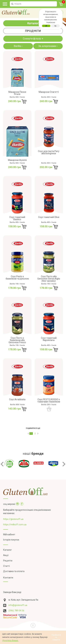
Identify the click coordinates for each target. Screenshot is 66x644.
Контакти (8, 572)
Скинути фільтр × (33, 39)
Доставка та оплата (14, 566)
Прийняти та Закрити (56, 637)
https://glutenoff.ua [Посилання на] (13, 513)
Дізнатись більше (10, 641)
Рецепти (8, 555)
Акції (6, 549)
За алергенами (48, 46)
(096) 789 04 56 (16, 605)
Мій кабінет (9, 529)
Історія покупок (11, 534)
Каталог (33, 23)
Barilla (19, 46)
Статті (6, 560)
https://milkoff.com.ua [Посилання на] (15, 519)
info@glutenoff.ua (18, 599)
